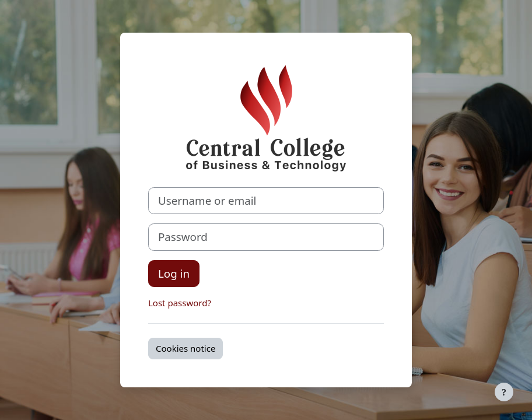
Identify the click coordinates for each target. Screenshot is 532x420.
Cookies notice (185, 348)
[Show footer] (504, 392)
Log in (174, 273)
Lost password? (180, 303)
